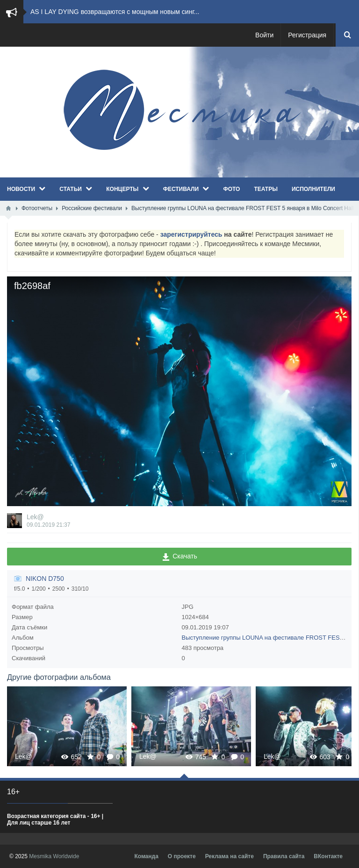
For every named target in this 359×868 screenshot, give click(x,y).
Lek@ (35, 517)
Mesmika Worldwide (54, 856)
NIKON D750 (45, 579)
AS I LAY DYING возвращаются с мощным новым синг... (115, 12)
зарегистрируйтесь (191, 234)
